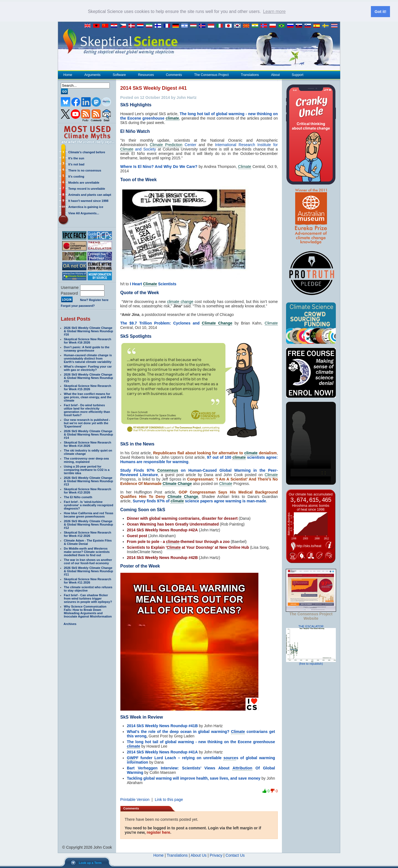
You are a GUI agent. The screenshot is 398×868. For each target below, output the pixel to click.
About (275, 75)
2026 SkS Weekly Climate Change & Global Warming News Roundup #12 (88, 524)
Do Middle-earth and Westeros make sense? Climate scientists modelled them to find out (87, 552)
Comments (174, 75)
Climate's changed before (87, 152)
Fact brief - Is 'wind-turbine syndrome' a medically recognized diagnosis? (89, 505)
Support (298, 75)
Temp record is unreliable (87, 189)
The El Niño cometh (78, 497)
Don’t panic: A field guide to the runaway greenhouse (87, 349)
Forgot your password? (78, 306)
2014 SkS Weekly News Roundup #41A (162, 752)
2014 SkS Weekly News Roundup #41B (162, 726)
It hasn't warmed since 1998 (88, 201)
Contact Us (235, 855)
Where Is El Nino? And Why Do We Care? (159, 167)
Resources (146, 75)
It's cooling (76, 176)
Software (119, 75)
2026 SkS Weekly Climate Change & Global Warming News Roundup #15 (88, 378)
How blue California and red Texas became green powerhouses (89, 515)
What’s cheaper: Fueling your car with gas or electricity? (88, 368)
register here (159, 832)
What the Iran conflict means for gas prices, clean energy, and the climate (88, 397)
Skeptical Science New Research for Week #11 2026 (87, 581)
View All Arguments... (84, 213)
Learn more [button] (274, 11)
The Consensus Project (211, 75)
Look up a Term (90, 863)
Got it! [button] (380, 12)
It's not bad (76, 164)
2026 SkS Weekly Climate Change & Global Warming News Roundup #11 (88, 571)
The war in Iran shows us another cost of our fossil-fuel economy (88, 561)
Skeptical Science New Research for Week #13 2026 (87, 491)
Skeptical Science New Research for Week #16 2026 (87, 341)
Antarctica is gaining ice (86, 207)
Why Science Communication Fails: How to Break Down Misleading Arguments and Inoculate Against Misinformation (88, 611)
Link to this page (169, 800)
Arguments (92, 75)
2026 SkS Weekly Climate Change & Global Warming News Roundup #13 (88, 481)
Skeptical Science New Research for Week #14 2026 (87, 444)
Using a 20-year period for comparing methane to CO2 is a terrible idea (87, 470)
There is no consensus (85, 170)
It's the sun (76, 158)
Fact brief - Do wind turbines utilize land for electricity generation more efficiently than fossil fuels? (87, 410)
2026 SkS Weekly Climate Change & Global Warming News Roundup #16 (88, 331)
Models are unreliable (84, 183)
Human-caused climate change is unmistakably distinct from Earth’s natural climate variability (88, 358)
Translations (250, 75)
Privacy (216, 855)
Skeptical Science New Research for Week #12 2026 (87, 534)
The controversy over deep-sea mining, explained (86, 460)
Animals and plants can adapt (90, 195)
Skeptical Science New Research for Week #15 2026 (87, 387)
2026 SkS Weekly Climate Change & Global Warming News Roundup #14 (88, 434)
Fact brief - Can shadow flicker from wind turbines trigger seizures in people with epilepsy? (88, 598)
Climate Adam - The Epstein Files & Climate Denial (88, 542)
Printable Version (135, 800)
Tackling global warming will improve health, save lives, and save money (194, 778)
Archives (70, 624)
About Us (199, 855)
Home (68, 75)
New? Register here (94, 300)
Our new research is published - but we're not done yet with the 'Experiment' (87, 423)
